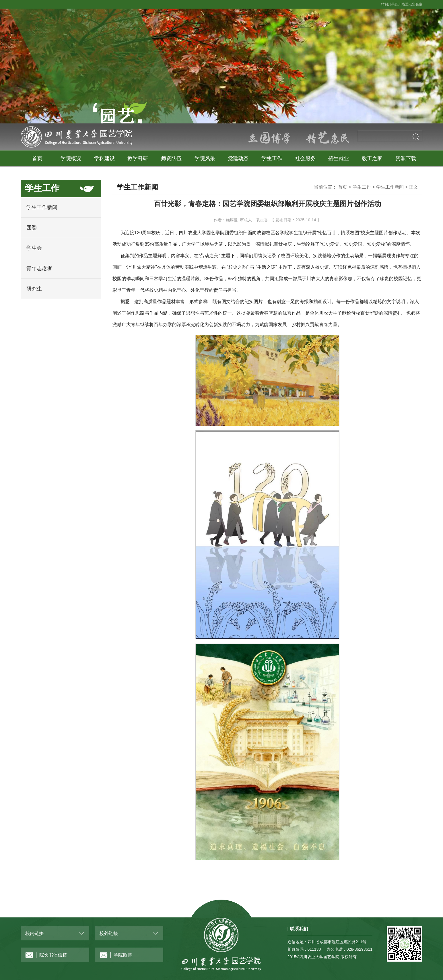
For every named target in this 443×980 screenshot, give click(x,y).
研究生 (34, 289)
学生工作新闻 (42, 207)
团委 (32, 228)
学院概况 (71, 158)
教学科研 (138, 158)
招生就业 (339, 158)
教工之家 (372, 158)
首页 (37, 158)
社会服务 (305, 158)
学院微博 (116, 955)
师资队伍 (171, 158)
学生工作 (272, 158)
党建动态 (238, 158)
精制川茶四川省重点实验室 (402, 4)
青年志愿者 (39, 268)
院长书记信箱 (46, 955)
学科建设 (104, 158)
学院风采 (205, 158)
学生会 (34, 248)
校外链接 (109, 933)
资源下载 (406, 158)
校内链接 (34, 933)
